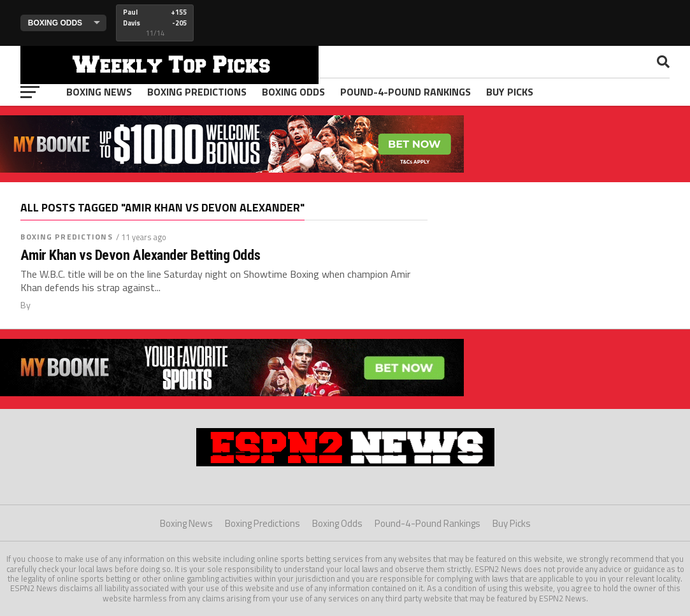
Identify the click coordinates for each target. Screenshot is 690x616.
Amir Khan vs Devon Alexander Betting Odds (140, 255)
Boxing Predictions (197, 92)
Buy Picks (510, 92)
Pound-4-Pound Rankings (406, 92)
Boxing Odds (293, 92)
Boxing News (99, 92)
